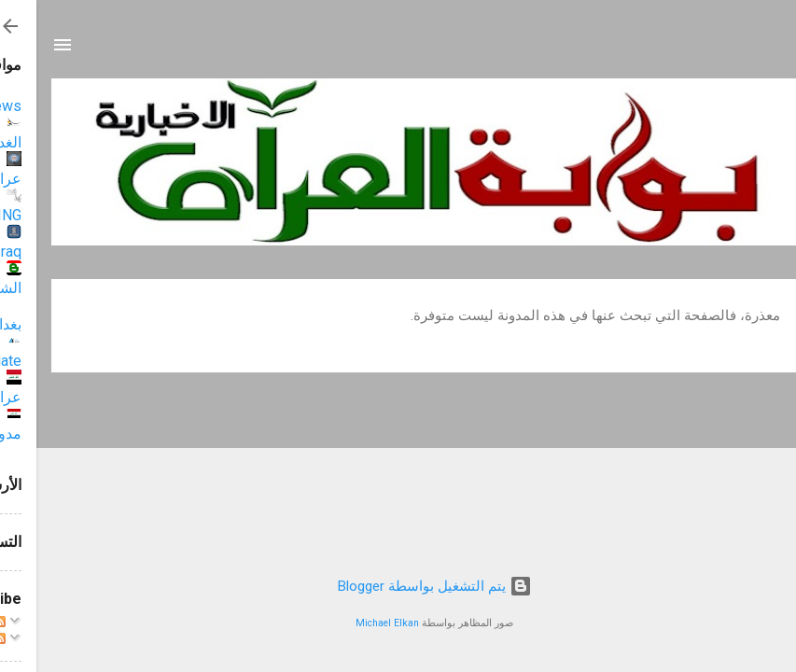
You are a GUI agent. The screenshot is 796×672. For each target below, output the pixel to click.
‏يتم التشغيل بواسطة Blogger (398, 586)
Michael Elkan (351, 623)
